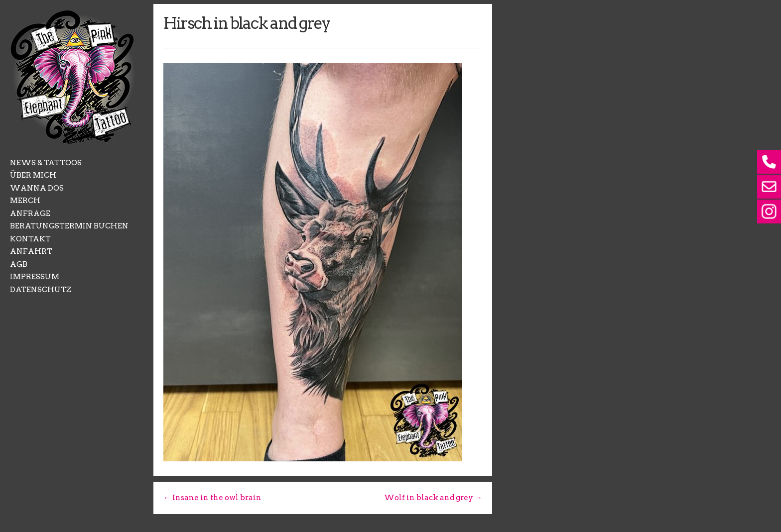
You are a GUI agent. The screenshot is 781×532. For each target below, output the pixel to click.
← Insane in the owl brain (212, 498)
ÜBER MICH (33, 175)
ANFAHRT (31, 251)
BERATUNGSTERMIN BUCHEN (69, 226)
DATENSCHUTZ (41, 290)
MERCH (25, 201)
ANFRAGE (30, 213)
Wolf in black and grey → (433, 498)
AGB (19, 264)
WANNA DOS (37, 188)
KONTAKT (30, 239)
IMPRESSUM (35, 277)
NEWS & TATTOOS (46, 163)
